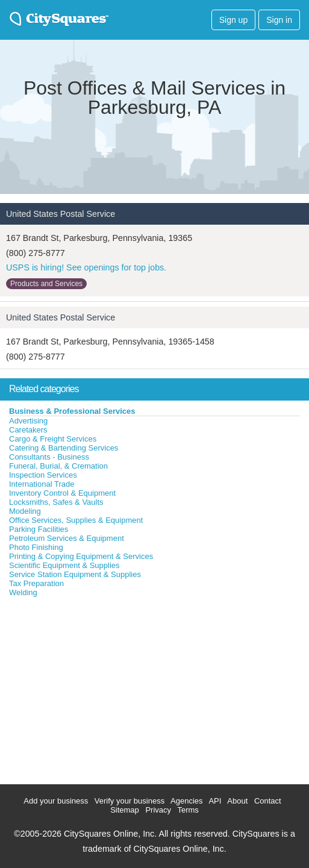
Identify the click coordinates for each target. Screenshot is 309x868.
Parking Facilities (39, 529)
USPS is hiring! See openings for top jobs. (86, 267)
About (237, 801)
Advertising (28, 421)
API (215, 801)
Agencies (186, 801)
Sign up (233, 20)
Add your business (56, 801)
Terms (188, 810)
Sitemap (125, 810)
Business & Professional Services (72, 411)
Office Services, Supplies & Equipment (76, 520)
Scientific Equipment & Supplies (64, 565)
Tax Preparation (36, 583)
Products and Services (46, 284)
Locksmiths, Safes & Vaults (56, 502)
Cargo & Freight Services (53, 439)
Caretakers (28, 430)
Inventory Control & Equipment (62, 493)
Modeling (25, 511)
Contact (268, 801)
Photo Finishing (36, 547)
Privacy (158, 810)
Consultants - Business (49, 457)
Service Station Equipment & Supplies (75, 574)
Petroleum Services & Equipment (67, 538)
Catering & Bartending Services (64, 448)
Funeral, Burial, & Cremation (58, 466)
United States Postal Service (61, 214)
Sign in (279, 20)
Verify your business (130, 801)
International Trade (42, 484)
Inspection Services (43, 475)
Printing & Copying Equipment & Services (81, 556)
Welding (23, 592)
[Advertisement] (90, 688)
